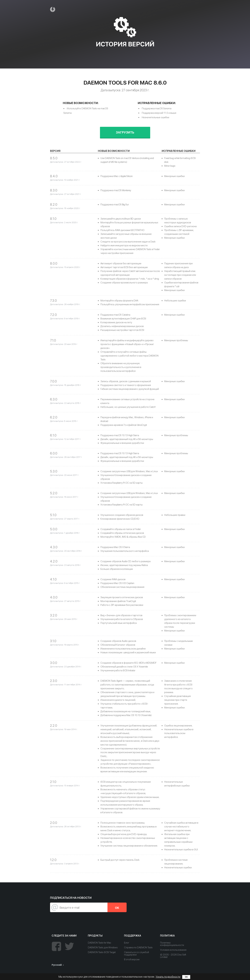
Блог (127, 943)
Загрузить (125, 132)
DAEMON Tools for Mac (99, 943)
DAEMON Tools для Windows (103, 948)
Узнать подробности (168, 977)
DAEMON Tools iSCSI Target (102, 952)
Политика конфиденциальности (172, 944)
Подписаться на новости (71, 898)
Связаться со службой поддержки (136, 953)
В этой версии (132, 959)
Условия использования (173, 950)
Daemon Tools (53, 9)
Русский (57, 965)
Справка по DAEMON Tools (138, 948)
